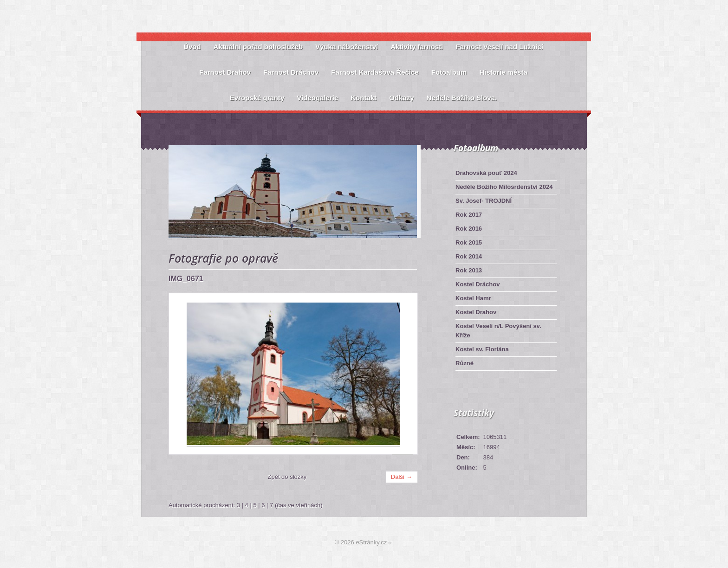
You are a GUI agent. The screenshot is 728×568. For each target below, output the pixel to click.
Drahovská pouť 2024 (486, 173)
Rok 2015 (469, 242)
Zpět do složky (287, 477)
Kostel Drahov (476, 312)
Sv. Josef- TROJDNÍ (484, 201)
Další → (402, 477)
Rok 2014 (469, 256)
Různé (465, 363)
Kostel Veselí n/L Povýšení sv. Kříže (498, 331)
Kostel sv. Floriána (482, 349)
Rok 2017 (469, 215)
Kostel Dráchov (478, 284)
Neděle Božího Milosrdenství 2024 (504, 187)
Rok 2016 (469, 229)
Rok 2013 (469, 270)
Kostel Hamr (473, 298)
